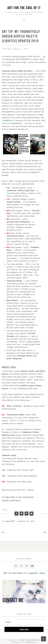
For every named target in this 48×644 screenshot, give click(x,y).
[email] (24, 622)
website (33, 573)
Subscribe (24, 629)
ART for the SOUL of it (24, 8)
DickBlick (7, 120)
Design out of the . (24, 642)
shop (42, 573)
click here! (15, 501)
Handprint (17, 123)
